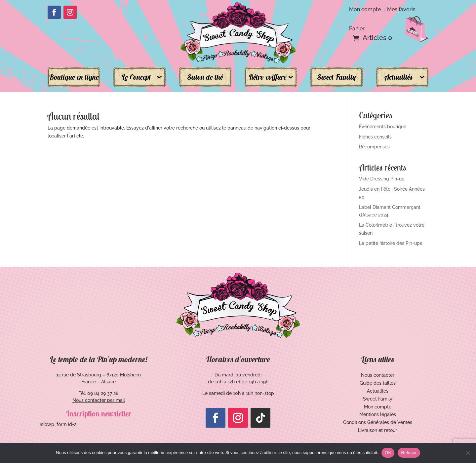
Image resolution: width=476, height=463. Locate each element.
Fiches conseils (375, 137)
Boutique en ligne (74, 77)
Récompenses (374, 147)
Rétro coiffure (268, 77)
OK (388, 453)
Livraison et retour (377, 430)
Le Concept (136, 77)
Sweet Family (337, 77)
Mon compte (365, 9)
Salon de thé (205, 77)
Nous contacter (378, 375)
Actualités (399, 77)
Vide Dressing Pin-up (382, 179)
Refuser (409, 453)
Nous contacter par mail (99, 400)
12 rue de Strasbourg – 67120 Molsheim (99, 375)
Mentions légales (378, 414)
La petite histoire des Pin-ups (391, 243)
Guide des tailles (378, 383)
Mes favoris (401, 9)
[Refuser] (468, 453)
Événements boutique (383, 127)
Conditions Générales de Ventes (378, 422)
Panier (357, 28)
